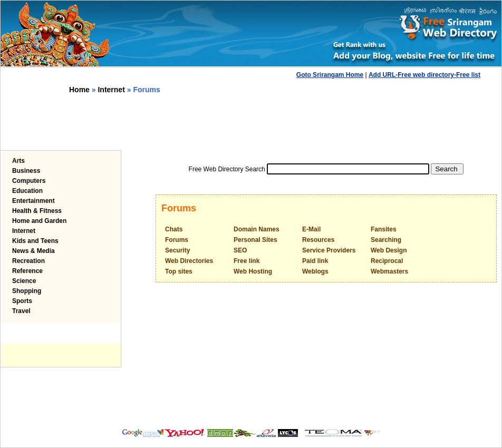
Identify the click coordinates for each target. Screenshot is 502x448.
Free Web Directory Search (227, 169)
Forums (177, 240)
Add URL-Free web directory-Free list (424, 75)
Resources (318, 240)
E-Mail (311, 229)
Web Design (389, 250)
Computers (29, 181)
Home (79, 90)
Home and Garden (39, 221)
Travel (21, 311)
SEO (240, 250)
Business (26, 171)
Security (177, 250)
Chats (174, 229)
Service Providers (329, 250)
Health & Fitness (37, 211)
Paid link (315, 261)
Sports (22, 301)
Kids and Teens (35, 241)
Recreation (28, 261)
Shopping (27, 291)
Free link (247, 261)
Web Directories (189, 261)
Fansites (384, 229)
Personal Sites (255, 240)
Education (27, 191)
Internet (111, 90)
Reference (27, 271)
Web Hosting (253, 271)
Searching (386, 240)
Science (24, 281)
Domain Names (257, 229)
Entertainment (33, 201)
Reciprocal (387, 261)
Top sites (179, 271)
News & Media (33, 251)
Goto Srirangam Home (330, 75)
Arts (18, 161)
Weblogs (315, 271)
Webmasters (389, 271)
